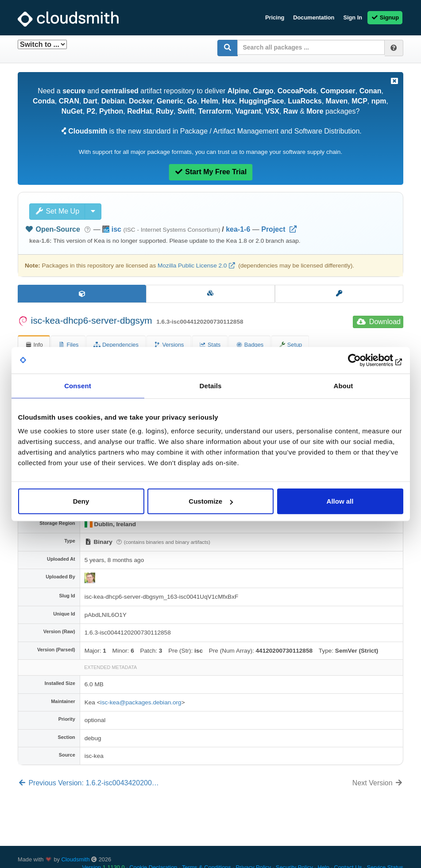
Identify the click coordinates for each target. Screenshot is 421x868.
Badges (249, 345)
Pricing (275, 17)
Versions (169, 345)
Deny (81, 501)
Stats (210, 345)
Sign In (353, 17)
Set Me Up (57, 211)
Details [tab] (211, 385)
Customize (211, 501)
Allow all (340, 501)
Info (34, 345)
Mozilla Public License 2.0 (192, 266)
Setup (290, 345)
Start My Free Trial (210, 172)
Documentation (314, 17)
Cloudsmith (76, 859)
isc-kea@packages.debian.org (141, 702)
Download (379, 322)
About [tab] (344, 385)
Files (68, 345)
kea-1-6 (238, 229)
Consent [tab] (78, 385)
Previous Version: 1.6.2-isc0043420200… (88, 783)
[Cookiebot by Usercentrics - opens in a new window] (365, 360)
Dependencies (116, 345)
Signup (385, 17)
